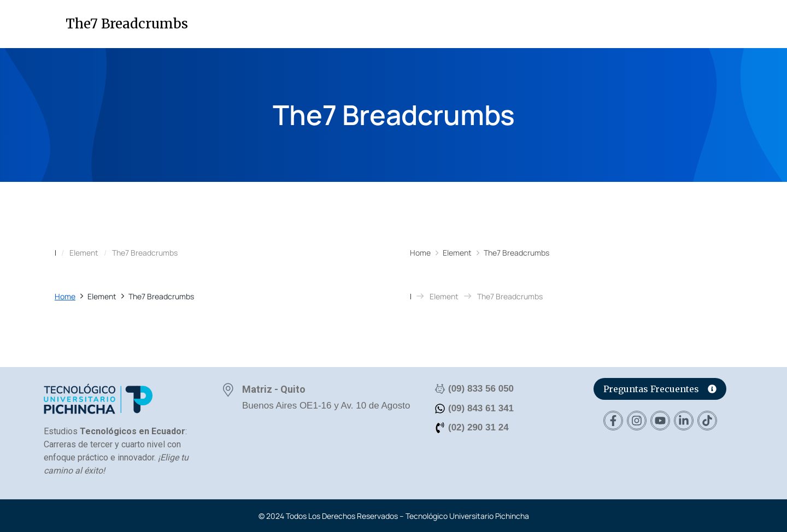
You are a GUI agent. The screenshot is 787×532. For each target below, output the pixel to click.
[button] (756, 27)
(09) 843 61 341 (481, 408)
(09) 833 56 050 (481, 389)
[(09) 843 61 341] (440, 409)
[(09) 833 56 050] (440, 389)
